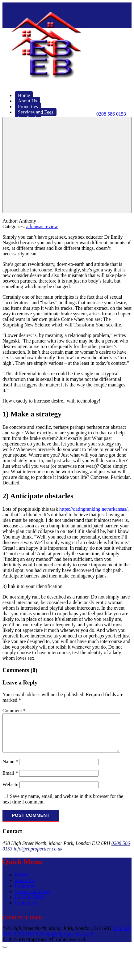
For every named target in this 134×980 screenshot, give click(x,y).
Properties (25, 893)
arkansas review (42, 226)
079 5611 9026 (28, 941)
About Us (24, 888)
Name (10, 769)
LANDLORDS (30, 904)
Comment (14, 711)
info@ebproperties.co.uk (38, 856)
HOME (22, 882)
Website (10, 792)
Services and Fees (33, 899)
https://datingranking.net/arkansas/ (93, 509)
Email (10, 780)
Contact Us (26, 910)
